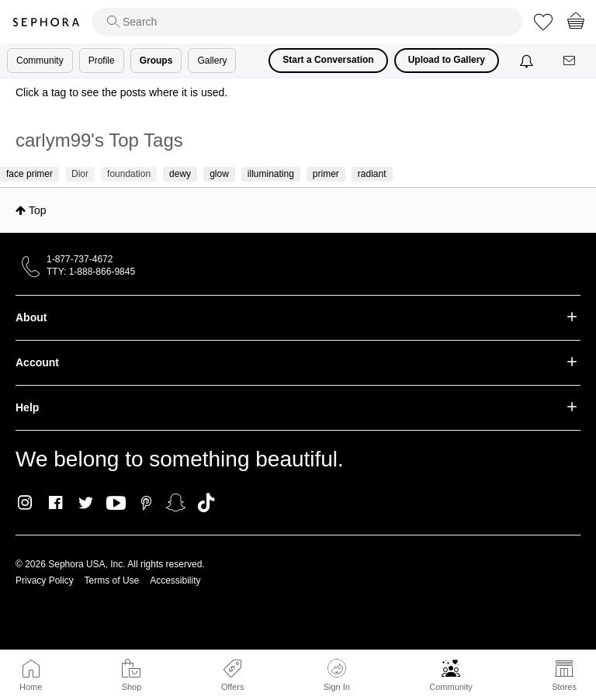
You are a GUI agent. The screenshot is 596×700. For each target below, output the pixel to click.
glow (219, 174)
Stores (564, 687)
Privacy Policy (45, 580)
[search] (307, 22)
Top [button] (38, 210)
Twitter (86, 503)
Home (31, 687)
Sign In (337, 675)
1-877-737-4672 (80, 259)
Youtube (116, 504)
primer (326, 174)
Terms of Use (112, 580)
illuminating (271, 174)
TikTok (206, 503)
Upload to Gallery (447, 60)
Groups (156, 61)
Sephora (46, 22)
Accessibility (175, 580)
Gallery (212, 61)
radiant (372, 174)
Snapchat (176, 503)
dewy (180, 174)
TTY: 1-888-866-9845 (91, 272)
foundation (129, 174)
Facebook (55, 503)
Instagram (25, 503)
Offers (233, 687)
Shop (132, 687)
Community (451, 687)
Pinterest (146, 503)
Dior (80, 174)
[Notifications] (528, 61)
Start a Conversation (328, 60)
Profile (102, 61)
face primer (29, 174)
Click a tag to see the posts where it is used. (121, 92)
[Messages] (570, 61)
